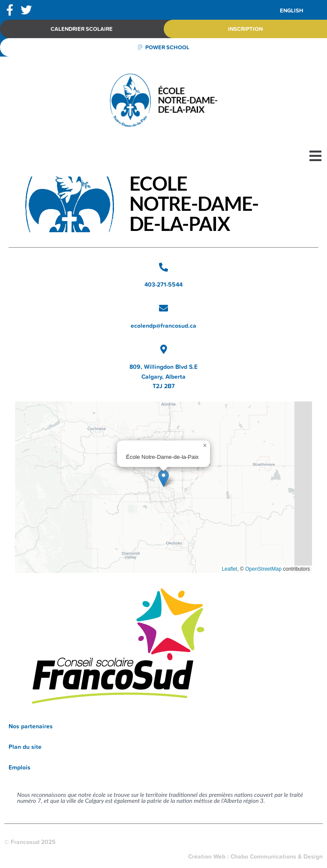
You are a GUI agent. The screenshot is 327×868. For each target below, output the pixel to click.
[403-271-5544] (163, 267)
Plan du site (25, 747)
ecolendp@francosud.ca (163, 326)
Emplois (19, 767)
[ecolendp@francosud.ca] (163, 308)
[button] (315, 156)
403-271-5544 (163, 284)
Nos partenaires (31, 726)
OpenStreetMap (263, 569)
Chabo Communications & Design (277, 856)
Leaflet (229, 569)
